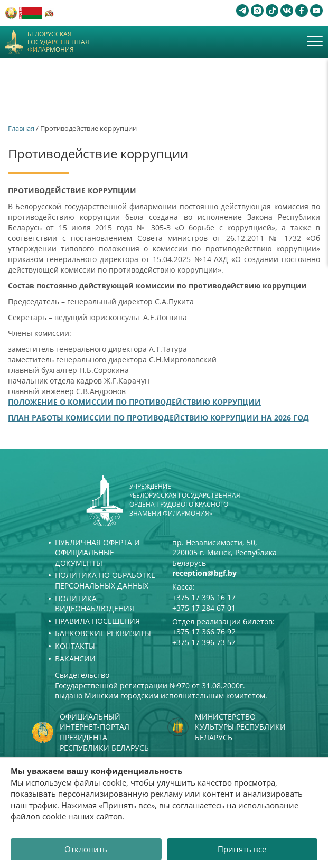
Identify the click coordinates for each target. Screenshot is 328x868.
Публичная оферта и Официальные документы (97, 553)
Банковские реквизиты (103, 633)
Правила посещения (97, 621)
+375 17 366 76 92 (204, 632)
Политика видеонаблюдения (95, 604)
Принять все (242, 849)
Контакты (75, 646)
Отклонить (86, 849)
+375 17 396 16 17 (204, 597)
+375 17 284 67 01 (204, 608)
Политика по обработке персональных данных (105, 580)
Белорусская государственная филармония (58, 42)
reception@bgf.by (204, 573)
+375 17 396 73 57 (204, 642)
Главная (21, 128)
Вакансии (75, 659)
